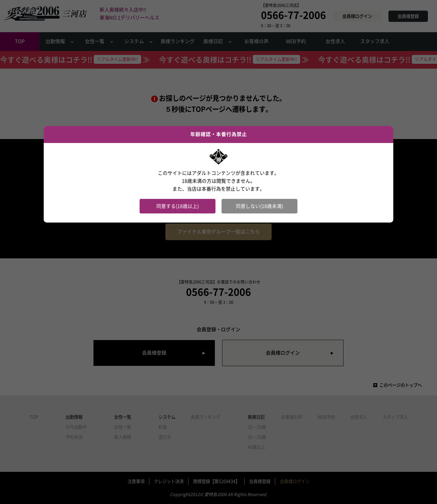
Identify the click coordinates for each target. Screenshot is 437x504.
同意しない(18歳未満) (259, 206)
